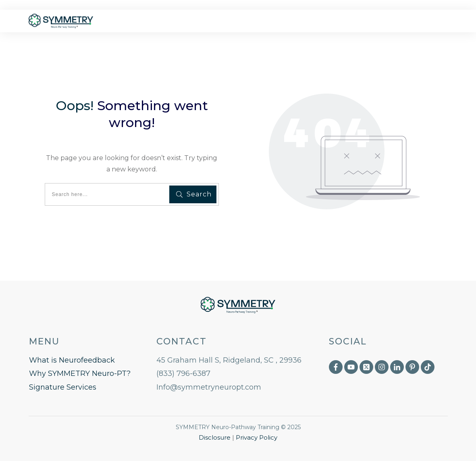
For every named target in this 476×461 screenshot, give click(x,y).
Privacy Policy (257, 437)
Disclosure (215, 437)
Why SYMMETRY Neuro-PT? (80, 373)
